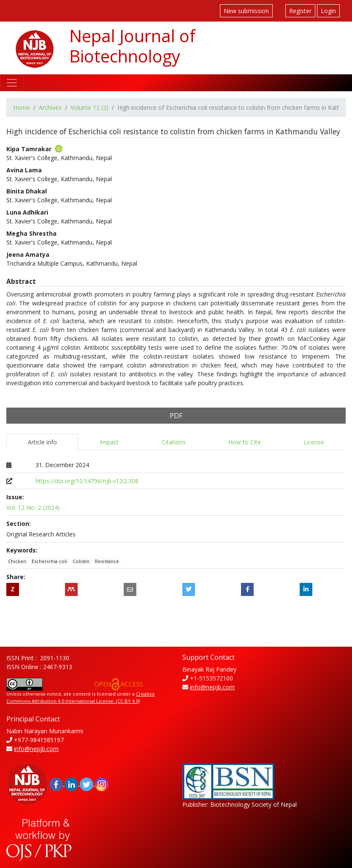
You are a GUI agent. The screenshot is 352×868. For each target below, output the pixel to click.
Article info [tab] (42, 442)
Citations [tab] (174, 442)
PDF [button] (176, 416)
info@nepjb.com (212, 687)
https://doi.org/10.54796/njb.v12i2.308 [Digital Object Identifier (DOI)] (87, 481)
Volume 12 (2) (89, 107)
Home (22, 107)
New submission (246, 11)
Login (328, 11)
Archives (50, 107)
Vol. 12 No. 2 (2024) (33, 507)
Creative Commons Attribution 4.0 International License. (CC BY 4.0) (81, 697)
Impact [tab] (109, 442)
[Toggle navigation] (12, 83)
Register (300, 11)
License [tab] (314, 442)
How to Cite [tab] (245, 442)
